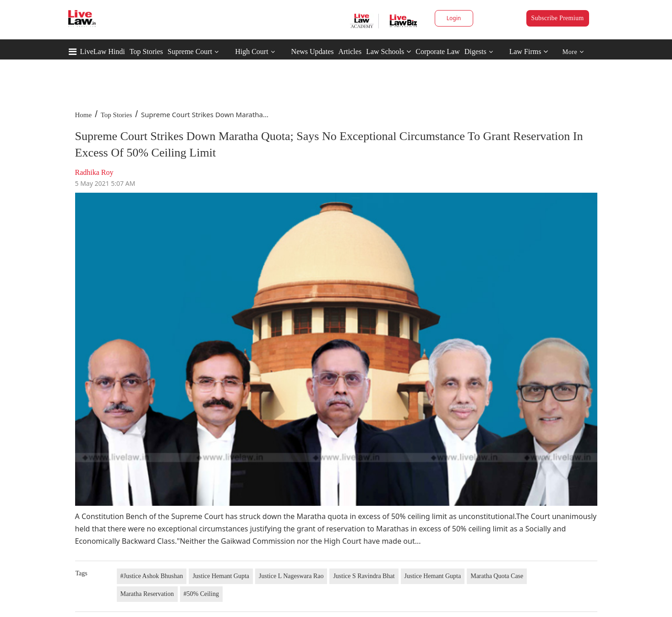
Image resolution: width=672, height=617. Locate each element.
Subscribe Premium (558, 18)
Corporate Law (437, 51)
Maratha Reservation (147, 594)
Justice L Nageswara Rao (291, 576)
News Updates (313, 51)
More (573, 52)
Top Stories (146, 51)
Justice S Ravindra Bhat (364, 576)
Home (84, 115)
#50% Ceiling (201, 594)
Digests (475, 51)
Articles (350, 51)
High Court (251, 51)
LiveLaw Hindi (103, 51)
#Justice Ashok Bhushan (152, 576)
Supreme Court (190, 51)
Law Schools (388, 51)
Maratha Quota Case (497, 576)
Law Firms (529, 51)
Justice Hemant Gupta (221, 576)
